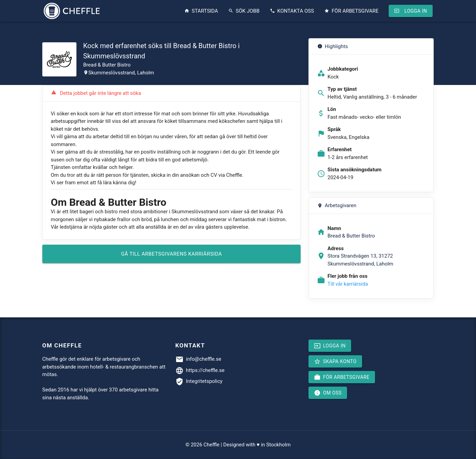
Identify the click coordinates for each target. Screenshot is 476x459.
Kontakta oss (292, 11)
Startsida (201, 11)
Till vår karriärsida (348, 284)
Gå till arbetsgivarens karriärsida (172, 254)
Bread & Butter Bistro (107, 65)
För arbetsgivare (351, 11)
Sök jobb (244, 11)
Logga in (410, 11)
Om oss (328, 393)
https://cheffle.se (205, 370)
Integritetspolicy (204, 381)
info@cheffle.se (204, 359)
